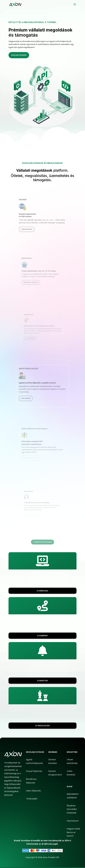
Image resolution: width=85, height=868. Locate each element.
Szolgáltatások (19, 55)
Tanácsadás (32, 799)
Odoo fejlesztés (33, 791)
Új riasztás (42, 681)
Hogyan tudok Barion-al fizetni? (73, 832)
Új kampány (42, 636)
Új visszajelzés (42, 726)
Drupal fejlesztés (34, 771)
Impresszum (73, 821)
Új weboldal (42, 591)
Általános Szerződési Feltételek (72, 809)
